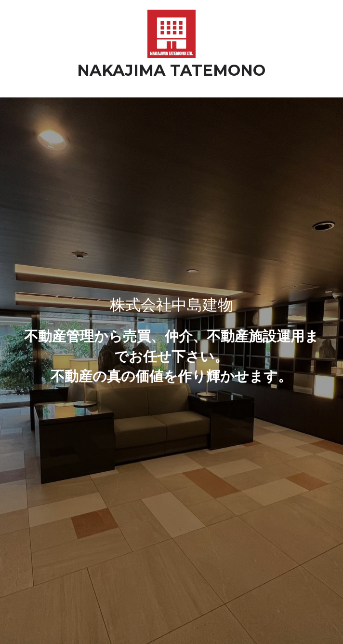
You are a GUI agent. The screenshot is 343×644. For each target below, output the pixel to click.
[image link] (171, 33)
